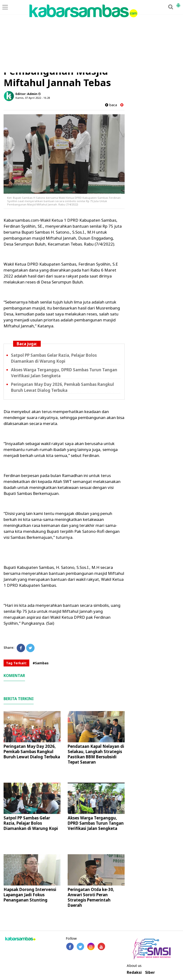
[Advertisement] (91, 37)
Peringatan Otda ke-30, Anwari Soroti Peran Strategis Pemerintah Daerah (91, 897)
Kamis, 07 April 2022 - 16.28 (33, 98)
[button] (178, 3)
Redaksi (134, 972)
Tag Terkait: (16, 663)
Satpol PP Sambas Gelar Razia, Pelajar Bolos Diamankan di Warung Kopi (54, 358)
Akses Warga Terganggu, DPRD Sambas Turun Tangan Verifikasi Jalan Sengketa (96, 823)
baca (111, 105)
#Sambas (41, 663)
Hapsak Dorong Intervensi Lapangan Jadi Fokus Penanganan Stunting (30, 895)
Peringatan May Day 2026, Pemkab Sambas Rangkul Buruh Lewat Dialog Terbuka (62, 387)
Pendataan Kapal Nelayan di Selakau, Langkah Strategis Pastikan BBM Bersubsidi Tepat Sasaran (96, 754)
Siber (150, 972)
